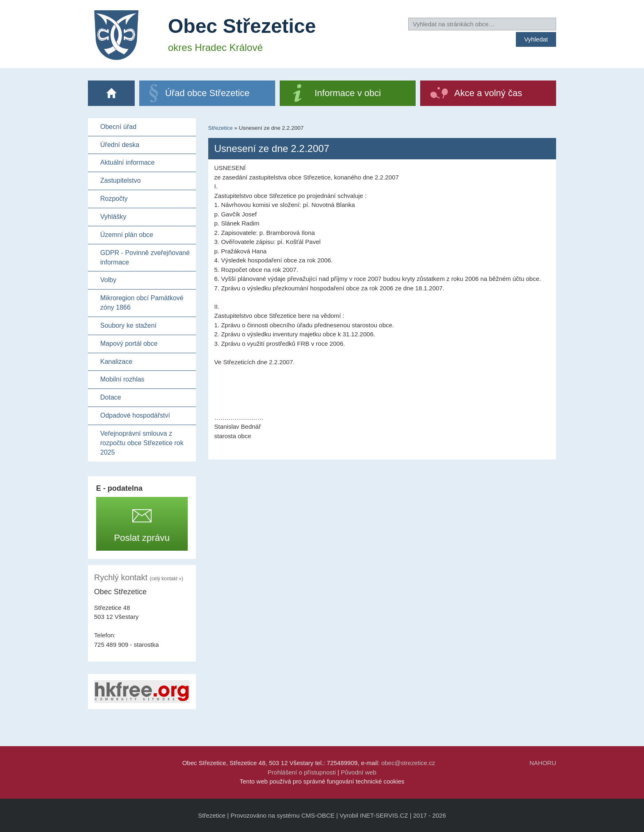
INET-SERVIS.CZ (384, 815)
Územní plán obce (127, 235)
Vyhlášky (113, 217)
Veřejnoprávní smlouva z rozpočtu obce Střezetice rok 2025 (142, 443)
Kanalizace (116, 362)
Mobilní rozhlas (122, 379)
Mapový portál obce (129, 344)
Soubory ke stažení (128, 325)
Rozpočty (114, 199)
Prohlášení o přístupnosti (302, 772)
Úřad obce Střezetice (207, 93)
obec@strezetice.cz (408, 763)
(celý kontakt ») (167, 579)
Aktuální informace (128, 162)
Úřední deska (120, 145)
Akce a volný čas (488, 93)
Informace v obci (348, 93)
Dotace (111, 397)
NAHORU (543, 763)
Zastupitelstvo (121, 180)
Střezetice (221, 128)
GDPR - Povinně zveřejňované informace (145, 257)
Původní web (359, 772)
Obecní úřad (118, 127)
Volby (108, 280)
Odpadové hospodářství (135, 415)
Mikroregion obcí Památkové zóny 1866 (142, 303)
